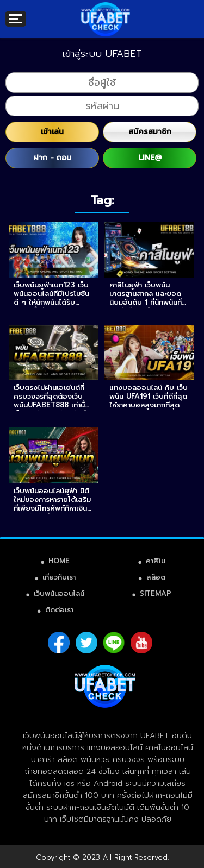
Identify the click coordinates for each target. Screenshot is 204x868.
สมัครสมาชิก (150, 132)
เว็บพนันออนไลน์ (59, 593)
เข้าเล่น (52, 132)
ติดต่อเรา (59, 610)
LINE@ (150, 158)
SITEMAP (156, 593)
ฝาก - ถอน (52, 158)
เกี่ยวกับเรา (59, 577)
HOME (59, 561)
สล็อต (156, 577)
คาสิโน (156, 561)
